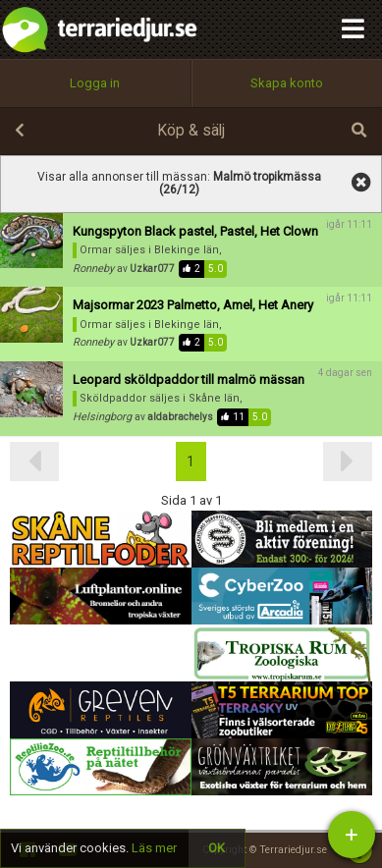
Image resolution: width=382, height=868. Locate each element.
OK (217, 848)
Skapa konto (287, 83)
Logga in (95, 83)
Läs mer (154, 848)
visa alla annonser (361, 183)
